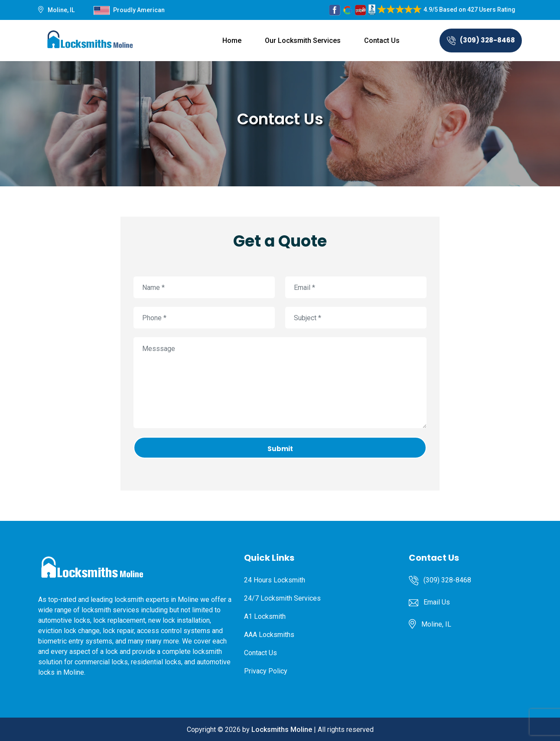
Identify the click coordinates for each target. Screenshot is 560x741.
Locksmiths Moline (282, 730)
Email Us (437, 602)
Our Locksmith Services (303, 41)
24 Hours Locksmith (275, 580)
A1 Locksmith (265, 616)
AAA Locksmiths (269, 635)
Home (232, 41)
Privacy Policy (266, 671)
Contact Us (382, 41)
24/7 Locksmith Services (282, 598)
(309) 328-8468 (481, 40)
